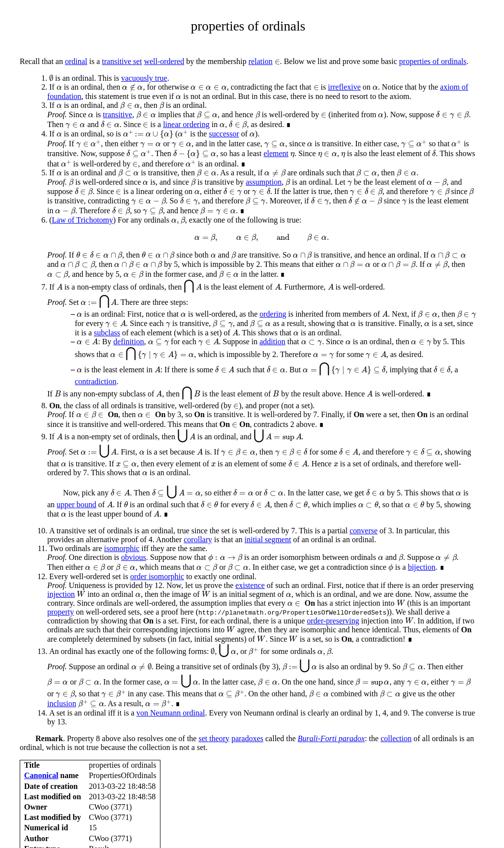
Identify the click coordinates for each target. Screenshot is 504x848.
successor (224, 134)
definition (128, 342)
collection (396, 738)
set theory (214, 738)
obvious (134, 557)
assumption (264, 182)
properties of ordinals (433, 61)
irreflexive (344, 87)
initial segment (268, 539)
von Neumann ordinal (171, 713)
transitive (118, 114)
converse (363, 531)
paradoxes (247, 738)
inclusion (62, 703)
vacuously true (144, 78)
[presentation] (277, 62)
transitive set (122, 61)
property (61, 612)
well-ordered (164, 61)
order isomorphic (157, 576)
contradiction (95, 381)
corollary (198, 539)
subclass (107, 333)
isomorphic (122, 548)
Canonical (41, 775)
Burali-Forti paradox (331, 738)
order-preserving (333, 621)
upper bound (76, 505)
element (276, 153)
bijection (422, 567)
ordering (273, 314)
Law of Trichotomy (82, 220)
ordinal (76, 61)
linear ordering (186, 124)
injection (61, 594)
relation (261, 61)
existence (250, 585)
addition (272, 342)
